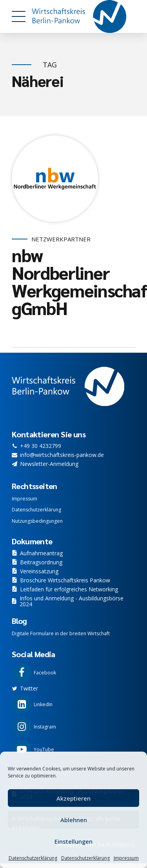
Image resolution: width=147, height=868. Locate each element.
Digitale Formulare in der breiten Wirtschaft (61, 633)
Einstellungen (73, 841)
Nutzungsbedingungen (37, 521)
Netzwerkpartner (61, 239)
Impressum (126, 858)
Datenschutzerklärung (33, 858)
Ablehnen (74, 820)
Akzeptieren (73, 798)
